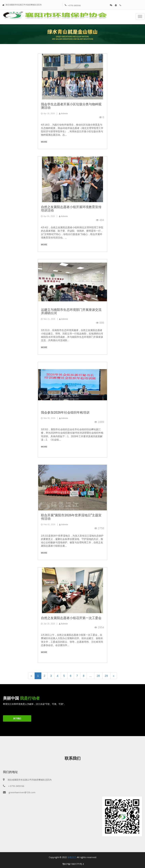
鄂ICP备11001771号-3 (73, 864)
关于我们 (17, 718)
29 (106, 676)
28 (98, 676)
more (44, 142)
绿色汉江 (72, 857)
